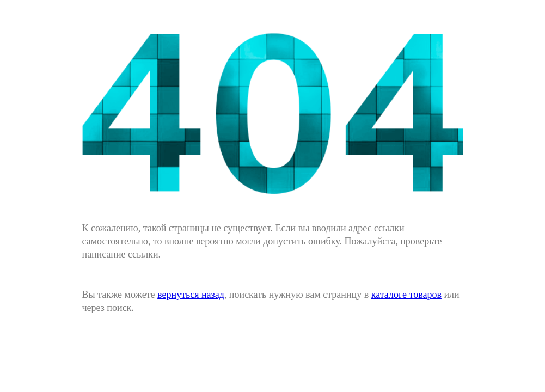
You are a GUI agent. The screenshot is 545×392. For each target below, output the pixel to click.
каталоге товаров (406, 295)
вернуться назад (191, 295)
